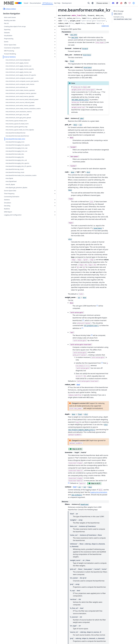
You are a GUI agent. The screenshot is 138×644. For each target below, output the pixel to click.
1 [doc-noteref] (76, 240)
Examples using (123, 18)
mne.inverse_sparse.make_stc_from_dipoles (19, 154)
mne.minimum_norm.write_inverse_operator (19, 125)
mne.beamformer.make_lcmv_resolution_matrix (20, 201)
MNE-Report (8, 239)
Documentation (35, 3)
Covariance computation (12, 48)
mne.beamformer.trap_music (15, 197)
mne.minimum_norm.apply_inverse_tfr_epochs (20, 76)
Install (26, 3)
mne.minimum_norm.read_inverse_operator (20, 109)
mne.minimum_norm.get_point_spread (18, 140)
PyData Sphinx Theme (122, 641)
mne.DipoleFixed (11, 209)
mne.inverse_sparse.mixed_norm (16, 143)
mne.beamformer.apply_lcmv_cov (16, 176)
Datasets (7, 33)
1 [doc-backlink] (43, 565)
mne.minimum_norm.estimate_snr (17, 94)
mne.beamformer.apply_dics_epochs (17, 188)
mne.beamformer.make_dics (15, 179)
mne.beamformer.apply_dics (15, 182)
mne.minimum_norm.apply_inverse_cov (18, 66)
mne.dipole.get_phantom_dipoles (16, 215)
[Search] (89, 3)
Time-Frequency (9, 221)
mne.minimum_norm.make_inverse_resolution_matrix (20, 130)
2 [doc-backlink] (44, 565)
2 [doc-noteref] (70, 262)
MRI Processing (9, 51)
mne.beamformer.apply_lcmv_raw (16, 173)
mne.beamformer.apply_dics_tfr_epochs (18, 191)
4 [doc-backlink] (47, 565)
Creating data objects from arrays (15, 26)
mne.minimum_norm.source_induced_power (19, 120)
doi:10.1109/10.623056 (51, 583)
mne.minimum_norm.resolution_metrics (19, 134)
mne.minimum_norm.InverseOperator (18, 60)
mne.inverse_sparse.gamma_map (16, 149)
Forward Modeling (10, 54)
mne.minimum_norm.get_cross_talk (17, 137)
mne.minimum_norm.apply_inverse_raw (19, 72)
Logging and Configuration (13, 242)
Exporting (7, 30)
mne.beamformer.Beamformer (16, 158)
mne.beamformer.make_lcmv (15, 164)
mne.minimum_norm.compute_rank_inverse (20, 90)
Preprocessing (9, 39)
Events (6, 42)
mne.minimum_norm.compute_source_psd (19, 80)
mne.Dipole (9, 206)
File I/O (6, 23)
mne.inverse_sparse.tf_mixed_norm (17, 146)
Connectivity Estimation (12, 224)
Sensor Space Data (10, 45)
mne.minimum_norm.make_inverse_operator (20, 98)
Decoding (7, 233)
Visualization (8, 36)
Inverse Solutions (10, 57)
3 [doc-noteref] (56, 367)
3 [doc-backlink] (45, 565)
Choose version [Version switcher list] (102, 3)
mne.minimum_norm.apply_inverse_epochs (20, 69)
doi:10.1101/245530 (74, 591)
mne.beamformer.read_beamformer (17, 161)
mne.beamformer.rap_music (15, 194)
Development (67, 3)
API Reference (48, 3)
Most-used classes (10, 17)
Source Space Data (10, 218)
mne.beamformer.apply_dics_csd (16, 185)
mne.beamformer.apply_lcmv (15, 167)
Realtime (7, 236)
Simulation (7, 230)
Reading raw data (10, 20)
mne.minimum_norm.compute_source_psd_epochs (19, 85)
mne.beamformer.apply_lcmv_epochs (18, 170)
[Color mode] (93, 3)
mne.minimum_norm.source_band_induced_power (20, 114)
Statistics (7, 227)
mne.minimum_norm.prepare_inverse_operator (20, 104)
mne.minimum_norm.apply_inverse (17, 63)
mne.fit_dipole (10, 212)
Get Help (57, 3)
